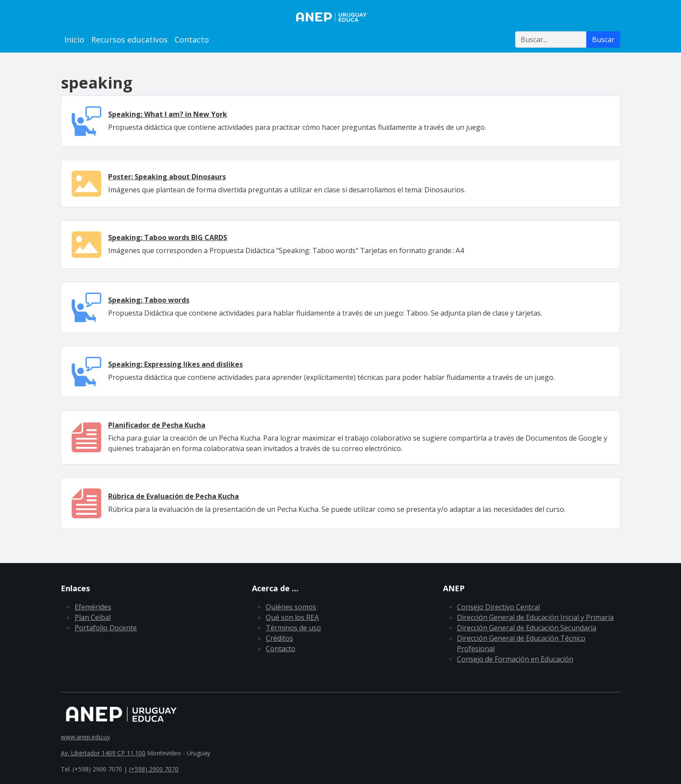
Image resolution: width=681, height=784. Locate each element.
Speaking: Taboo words (149, 300)
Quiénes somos (291, 607)
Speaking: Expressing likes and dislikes (175, 364)
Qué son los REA (292, 617)
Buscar (603, 40)
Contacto (192, 40)
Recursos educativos (129, 40)
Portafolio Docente (106, 628)
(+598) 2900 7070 (154, 769)
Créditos (279, 638)
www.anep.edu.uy (85, 737)
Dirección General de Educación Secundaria (527, 628)
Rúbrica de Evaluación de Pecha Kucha (174, 496)
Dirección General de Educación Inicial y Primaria (535, 617)
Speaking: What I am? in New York (168, 114)
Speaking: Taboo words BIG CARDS (168, 237)
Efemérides (93, 607)
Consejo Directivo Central (498, 607)
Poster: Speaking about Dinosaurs (167, 177)
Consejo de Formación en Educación (515, 659)
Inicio (74, 40)
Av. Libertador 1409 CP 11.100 (103, 753)
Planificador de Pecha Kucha (157, 425)
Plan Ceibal (93, 617)
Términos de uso (293, 628)
